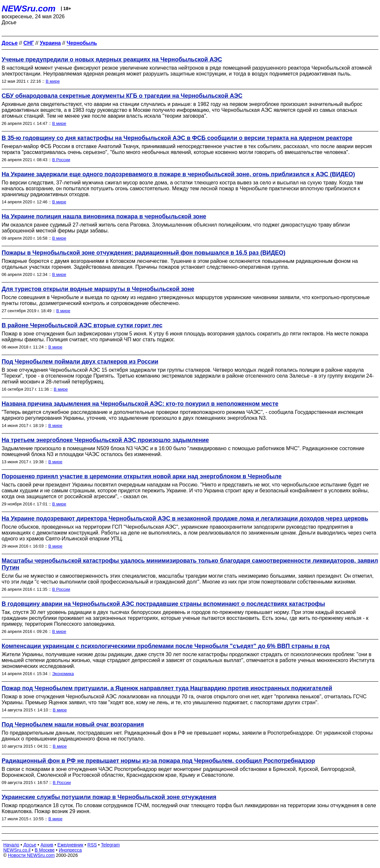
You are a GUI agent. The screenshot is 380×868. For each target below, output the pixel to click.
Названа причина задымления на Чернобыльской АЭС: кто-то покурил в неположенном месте (140, 404)
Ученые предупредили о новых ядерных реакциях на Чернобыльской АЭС (112, 60)
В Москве (45, 850)
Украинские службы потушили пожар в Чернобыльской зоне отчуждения (109, 797)
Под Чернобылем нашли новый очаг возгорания (73, 724)
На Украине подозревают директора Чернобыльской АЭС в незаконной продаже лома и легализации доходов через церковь (185, 519)
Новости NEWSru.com (31, 855)
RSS (92, 845)
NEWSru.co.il (17, 850)
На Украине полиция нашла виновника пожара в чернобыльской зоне (104, 216)
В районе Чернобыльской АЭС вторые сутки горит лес (82, 325)
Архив (47, 845)
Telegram (111, 845)
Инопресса (70, 850)
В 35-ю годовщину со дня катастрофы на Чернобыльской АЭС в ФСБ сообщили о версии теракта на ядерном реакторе (177, 138)
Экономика (63, 674)
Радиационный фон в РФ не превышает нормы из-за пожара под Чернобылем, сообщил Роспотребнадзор (158, 761)
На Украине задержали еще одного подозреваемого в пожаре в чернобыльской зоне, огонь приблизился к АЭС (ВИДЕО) (178, 174)
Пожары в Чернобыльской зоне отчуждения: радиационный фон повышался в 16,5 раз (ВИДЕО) (144, 253)
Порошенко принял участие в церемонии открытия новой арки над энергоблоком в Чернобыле (142, 476)
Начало (11, 845)
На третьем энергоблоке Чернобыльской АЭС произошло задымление (105, 440)
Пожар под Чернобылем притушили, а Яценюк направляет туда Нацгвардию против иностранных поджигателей (167, 688)
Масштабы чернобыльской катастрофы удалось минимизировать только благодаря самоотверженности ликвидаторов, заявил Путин (190, 564)
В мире (53, 81)
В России (61, 160)
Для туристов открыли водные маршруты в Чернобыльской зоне (98, 289)
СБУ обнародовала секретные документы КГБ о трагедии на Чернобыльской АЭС (122, 96)
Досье (30, 845)
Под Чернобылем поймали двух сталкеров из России (80, 362)
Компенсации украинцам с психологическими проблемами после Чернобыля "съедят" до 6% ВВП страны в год (166, 646)
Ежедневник (70, 845)
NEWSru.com (29, 9)
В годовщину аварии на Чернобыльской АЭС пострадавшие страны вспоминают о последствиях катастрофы (163, 604)
